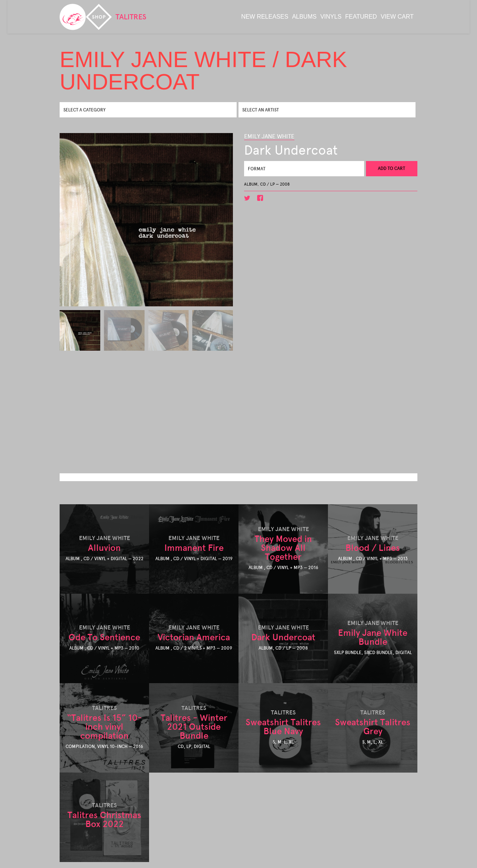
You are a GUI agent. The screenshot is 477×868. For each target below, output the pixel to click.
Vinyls (331, 17)
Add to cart (391, 168)
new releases (265, 17)
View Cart (397, 17)
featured (361, 17)
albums (304, 17)
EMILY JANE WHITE (269, 136)
